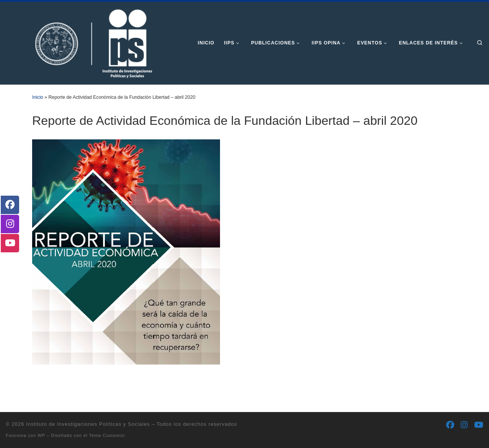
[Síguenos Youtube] (479, 425)
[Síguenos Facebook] (450, 425)
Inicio (38, 97)
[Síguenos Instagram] (464, 425)
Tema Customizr (107, 435)
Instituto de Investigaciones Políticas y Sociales (88, 424)
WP (41, 435)
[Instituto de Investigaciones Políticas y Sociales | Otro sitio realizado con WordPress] (81, 42)
